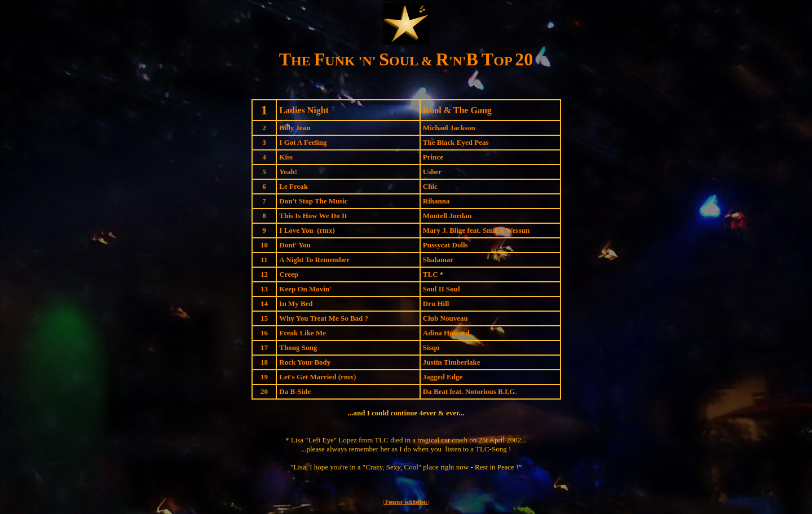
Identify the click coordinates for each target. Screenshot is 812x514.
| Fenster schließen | (406, 502)
